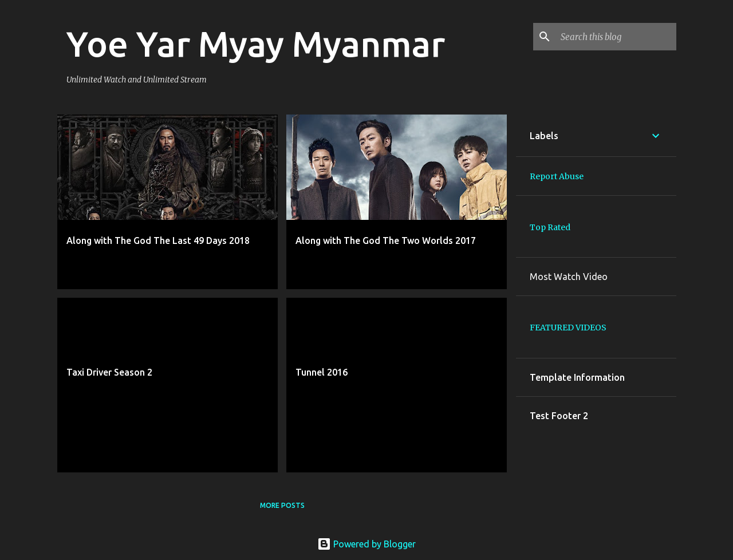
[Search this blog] (616, 37)
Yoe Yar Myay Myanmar (256, 44)
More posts (282, 505)
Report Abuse (557, 176)
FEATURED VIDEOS (568, 328)
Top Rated (550, 227)
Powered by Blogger (366, 544)
